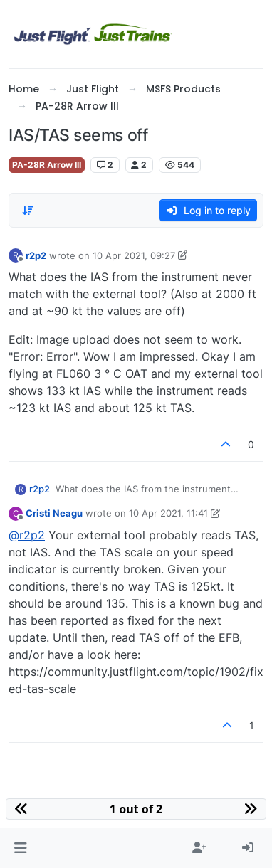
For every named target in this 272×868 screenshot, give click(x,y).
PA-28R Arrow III (47, 165)
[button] (20, 848)
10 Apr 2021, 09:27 (134, 255)
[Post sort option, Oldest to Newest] (28, 211)
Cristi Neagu (54, 513)
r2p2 (36, 255)
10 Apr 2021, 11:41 (168, 513)
